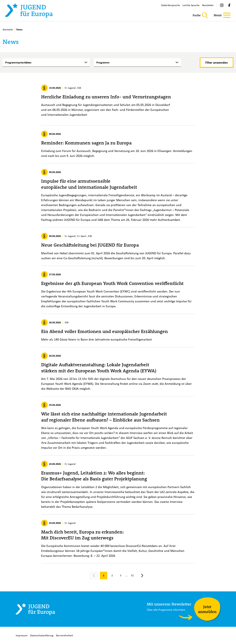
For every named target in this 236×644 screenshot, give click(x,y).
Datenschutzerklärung (42, 635)
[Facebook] (229, 5)
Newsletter (208, 5)
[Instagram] (222, 5)
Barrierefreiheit (64, 635)
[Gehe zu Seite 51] (132, 575)
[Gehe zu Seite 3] (121, 575)
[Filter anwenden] (217, 62)
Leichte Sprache (191, 5)
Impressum (22, 635)
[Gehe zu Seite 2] (112, 575)
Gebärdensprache (171, 5)
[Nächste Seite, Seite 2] (142, 575)
